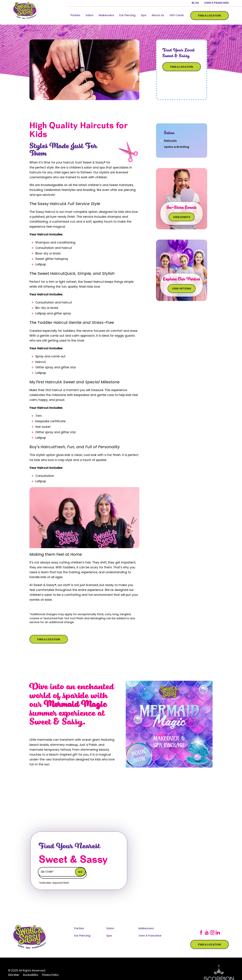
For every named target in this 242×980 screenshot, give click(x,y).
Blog (195, 3)
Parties (75, 16)
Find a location (210, 945)
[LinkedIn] (218, 932)
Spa (144, 16)
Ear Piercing (127, 16)
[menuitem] (75, 16)
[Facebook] (201, 932)
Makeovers (106, 16)
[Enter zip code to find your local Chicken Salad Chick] (57, 872)
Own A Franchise (216, 3)
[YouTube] (207, 932)
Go (80, 872)
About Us (158, 16)
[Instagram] (212, 932)
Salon (90, 16)
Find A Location (210, 16)
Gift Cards (177, 16)
